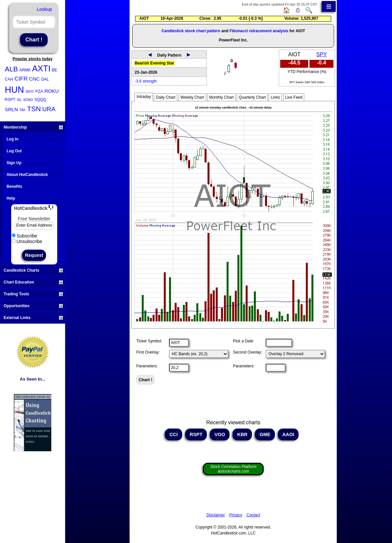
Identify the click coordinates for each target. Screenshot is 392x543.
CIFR (21, 79)
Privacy (236, 515)
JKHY (30, 92)
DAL (45, 79)
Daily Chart (166, 97)
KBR (242, 434)
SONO (28, 100)
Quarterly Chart (252, 97)
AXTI (41, 68)
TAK (23, 110)
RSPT (10, 100)
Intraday (144, 97)
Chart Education (33, 282)
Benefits (14, 186)
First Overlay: (148, 352)
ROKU (51, 91)
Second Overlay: (247, 352)
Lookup (44, 9)
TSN (34, 109)
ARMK (25, 70)
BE (55, 70)
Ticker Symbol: (149, 341)
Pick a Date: (244, 341)
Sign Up (14, 163)
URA (49, 109)
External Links (33, 318)
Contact (253, 515)
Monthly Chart (221, 97)
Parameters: (147, 366)
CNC (34, 79)
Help (11, 198)
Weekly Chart (192, 97)
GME (265, 434)
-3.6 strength (146, 81)
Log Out (14, 151)
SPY (322, 54)
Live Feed (294, 97)
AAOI (288, 434)
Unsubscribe (27, 241)
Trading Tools (33, 294)
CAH (9, 79)
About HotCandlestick (27, 175)
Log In (12, 139)
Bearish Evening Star (154, 63)
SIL (19, 100)
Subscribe (24, 236)
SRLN (12, 109)
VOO (220, 434)
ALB (12, 69)
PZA (39, 91)
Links (275, 97)
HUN (15, 90)
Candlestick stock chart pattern (191, 31)
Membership (33, 127)
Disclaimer (216, 515)
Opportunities (33, 306)
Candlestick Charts (33, 270)
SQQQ (40, 100)
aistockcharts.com (233, 469)
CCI (173, 434)
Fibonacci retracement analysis (259, 31)
